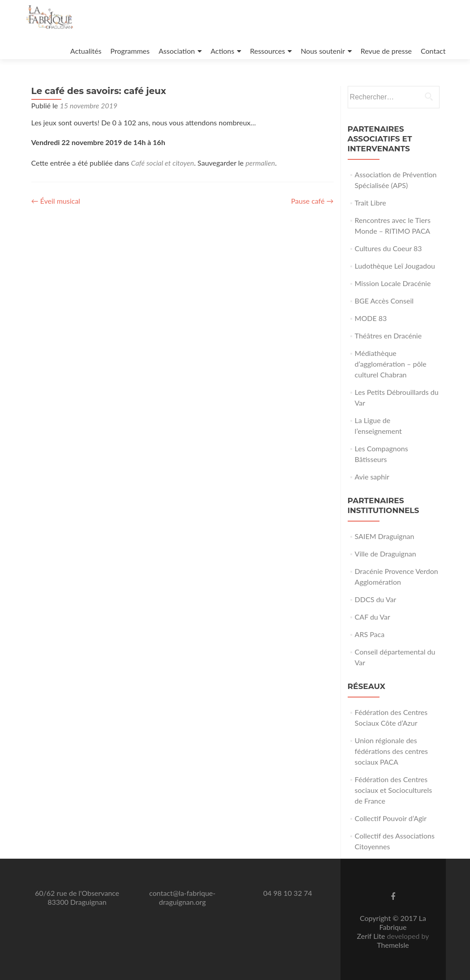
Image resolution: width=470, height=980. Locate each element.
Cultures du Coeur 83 (388, 248)
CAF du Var (373, 617)
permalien (260, 163)
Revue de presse (386, 51)
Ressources (267, 51)
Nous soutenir (323, 51)
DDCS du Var (376, 599)
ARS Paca (370, 634)
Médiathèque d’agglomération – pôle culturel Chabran (391, 364)
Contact (433, 51)
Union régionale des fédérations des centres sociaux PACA (391, 751)
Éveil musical (56, 201)
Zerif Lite (372, 936)
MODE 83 (371, 318)
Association (177, 51)
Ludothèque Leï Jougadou (395, 266)
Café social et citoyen (162, 163)
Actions (222, 51)
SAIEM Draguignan (385, 536)
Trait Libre (371, 203)
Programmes (130, 51)
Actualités (86, 51)
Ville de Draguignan (386, 554)
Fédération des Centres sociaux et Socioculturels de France (394, 790)
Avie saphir (372, 477)
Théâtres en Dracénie (388, 336)
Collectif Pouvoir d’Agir (391, 818)
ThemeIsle (393, 945)
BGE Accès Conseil (384, 301)
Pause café (312, 201)
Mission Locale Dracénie (393, 283)
